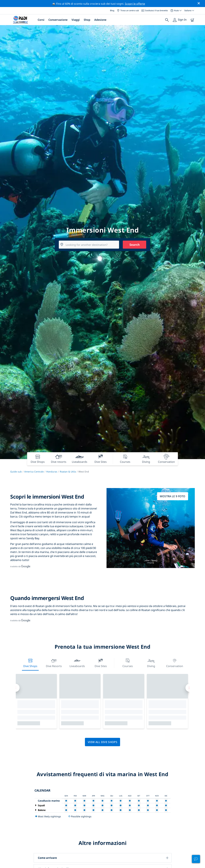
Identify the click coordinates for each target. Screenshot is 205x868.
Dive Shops (30, 663)
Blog (112, 10)
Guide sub (16, 472)
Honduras (52, 472)
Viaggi (76, 20)
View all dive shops (102, 742)
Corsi (41, 20)
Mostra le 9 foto (173, 496)
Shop (87, 20)
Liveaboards (77, 663)
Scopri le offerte (135, 4)
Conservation (175, 663)
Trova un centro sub (128, 10)
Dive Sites (101, 663)
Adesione (100, 20)
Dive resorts (54, 663)
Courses (128, 663)
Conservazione (58, 20)
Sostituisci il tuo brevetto (155, 10)
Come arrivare (47, 858)
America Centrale (34, 472)
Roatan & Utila (68, 472)
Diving (151, 663)
